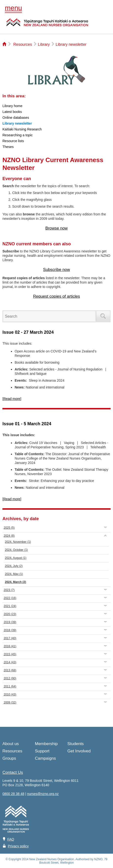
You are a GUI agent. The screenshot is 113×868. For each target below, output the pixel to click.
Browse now (56, 228)
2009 (10, 702)
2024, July (14, 566)
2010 (10, 694)
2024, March (15, 582)
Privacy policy (18, 846)
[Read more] (12, 399)
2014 (10, 662)
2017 (10, 638)
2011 (10, 686)
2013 (10, 670)
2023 (9, 590)
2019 (10, 622)
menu (13, 8)
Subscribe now (56, 270)
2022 (10, 598)
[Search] (51, 316)
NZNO (47, 25)
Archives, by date (21, 519)
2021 (10, 606)
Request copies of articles (56, 296)
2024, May (14, 574)
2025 (9, 528)
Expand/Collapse (106, 527)
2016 (10, 646)
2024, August (16, 558)
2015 (10, 654)
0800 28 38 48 (13, 794)
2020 (10, 614)
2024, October (16, 550)
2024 (9, 536)
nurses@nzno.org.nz (43, 794)
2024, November (18, 542)
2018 (10, 630)
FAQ (11, 839)
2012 (10, 678)
